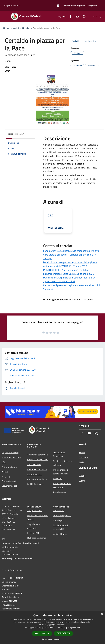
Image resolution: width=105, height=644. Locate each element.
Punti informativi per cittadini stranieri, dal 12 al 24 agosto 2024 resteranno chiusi (69, 280)
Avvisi (82, 462)
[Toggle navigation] (5, 16)
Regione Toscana (12, 5)
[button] (52, 639)
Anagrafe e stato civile (38, 455)
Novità (16, 28)
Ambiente (58, 479)
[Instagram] (83, 16)
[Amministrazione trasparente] (75, 6)
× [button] (102, 614)
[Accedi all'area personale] (58, 6)
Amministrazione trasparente (61, 509)
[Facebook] (69, 16)
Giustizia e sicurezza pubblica (62, 463)
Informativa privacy (62, 515)
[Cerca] (99, 16)
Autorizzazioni (60, 492)
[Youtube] (76, 16)
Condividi (77, 41)
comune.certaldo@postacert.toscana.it (20, 543)
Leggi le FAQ (33, 533)
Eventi (82, 481)
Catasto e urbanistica (37, 479)
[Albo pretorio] (92, 6)
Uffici (4, 462)
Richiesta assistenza (37, 538)
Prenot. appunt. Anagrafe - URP (35, 509)
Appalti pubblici (34, 474)
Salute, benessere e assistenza (62, 485)
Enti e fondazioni (9, 467)
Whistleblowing (60, 534)
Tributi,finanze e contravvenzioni (61, 472)
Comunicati (84, 457)
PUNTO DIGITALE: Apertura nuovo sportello (65, 270)
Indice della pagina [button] (16, 134)
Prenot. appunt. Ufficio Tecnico (38, 517)
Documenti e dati (10, 486)
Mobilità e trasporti (36, 484)
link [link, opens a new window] (79, 628)
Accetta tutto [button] (42, 633)
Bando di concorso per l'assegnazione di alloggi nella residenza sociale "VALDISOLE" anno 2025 (70, 264)
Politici (5, 472)
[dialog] (52, 628)
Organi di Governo (10, 452)
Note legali (58, 520)
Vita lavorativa (34, 464)
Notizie (26, 28)
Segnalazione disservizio (33, 526)
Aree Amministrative (11, 457)
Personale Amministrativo (9, 479)
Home (6, 28)
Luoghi (82, 476)
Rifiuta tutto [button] (64, 633)
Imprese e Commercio (37, 469)
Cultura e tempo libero (38, 460)
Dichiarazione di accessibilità (60, 527)
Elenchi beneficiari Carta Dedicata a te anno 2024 (69, 274)
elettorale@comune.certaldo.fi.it (17, 558)
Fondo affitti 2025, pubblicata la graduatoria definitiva (71, 251)
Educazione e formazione (59, 454)
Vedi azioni (91, 41)
